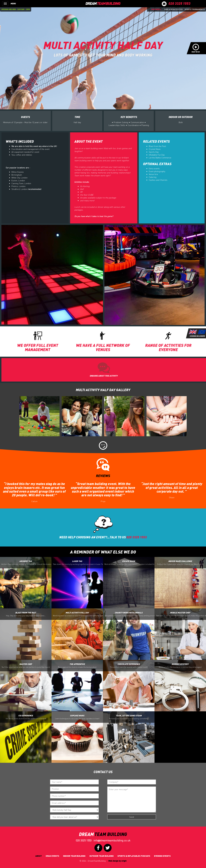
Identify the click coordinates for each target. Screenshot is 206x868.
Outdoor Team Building (101, 856)
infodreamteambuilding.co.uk (112, 840)
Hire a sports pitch (173, 9)
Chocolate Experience (129, 666)
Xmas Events (52, 856)
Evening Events (162, 856)
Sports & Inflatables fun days (134, 856)
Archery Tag (26, 563)
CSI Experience (26, 717)
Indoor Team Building (74, 856)
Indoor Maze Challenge (180, 563)
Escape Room (129, 563)
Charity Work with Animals (129, 614)
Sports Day (154, 152)
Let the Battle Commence (160, 158)
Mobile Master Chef (181, 614)
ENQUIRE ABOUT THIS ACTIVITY (104, 376)
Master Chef (26, 666)
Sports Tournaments (195, 9)
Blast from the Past (157, 146)
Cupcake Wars (77, 717)
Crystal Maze (155, 149)
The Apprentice (77, 666)
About (39, 856)
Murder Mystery (180, 666)
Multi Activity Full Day (78, 614)
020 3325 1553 (84, 840)
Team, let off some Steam (129, 717)
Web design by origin (117, 861)
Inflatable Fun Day (157, 155)
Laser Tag (78, 563)
